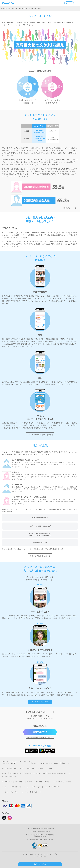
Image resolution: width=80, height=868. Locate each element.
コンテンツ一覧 (27, 792)
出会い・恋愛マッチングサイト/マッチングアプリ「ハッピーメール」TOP (16, 762)
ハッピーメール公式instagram (33, 787)
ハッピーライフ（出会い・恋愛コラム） (62, 782)
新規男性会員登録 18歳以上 (28, 768)
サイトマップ (37, 792)
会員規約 (5, 773)
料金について (65, 763)
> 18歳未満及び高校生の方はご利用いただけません (40, 738)
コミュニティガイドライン (10, 777)
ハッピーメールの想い (53, 763)
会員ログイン (42, 768)
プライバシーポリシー (16, 773)
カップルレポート (7, 782)
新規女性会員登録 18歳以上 (10, 768)
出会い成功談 (18, 782)
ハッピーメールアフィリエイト (11, 792)
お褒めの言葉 (29, 782)
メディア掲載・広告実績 (42, 782)
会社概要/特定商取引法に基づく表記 (35, 773)
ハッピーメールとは (38, 763)
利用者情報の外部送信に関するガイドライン (60, 773)
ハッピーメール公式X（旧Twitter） (12, 787)
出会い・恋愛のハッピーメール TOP (13, 9)
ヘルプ (50, 768)
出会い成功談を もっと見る (40, 556)
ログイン (69, 3)
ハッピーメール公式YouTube (52, 787)
